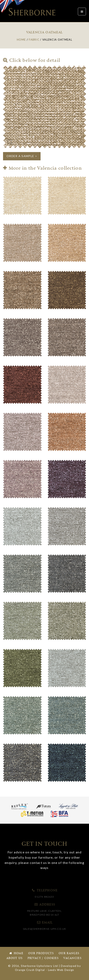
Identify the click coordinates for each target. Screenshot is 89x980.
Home (16, 953)
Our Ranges (69, 953)
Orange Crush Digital (30, 970)
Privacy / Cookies (43, 958)
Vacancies (72, 958)
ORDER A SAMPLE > (22, 156)
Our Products (41, 953)
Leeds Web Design (61, 970)
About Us (14, 958)
